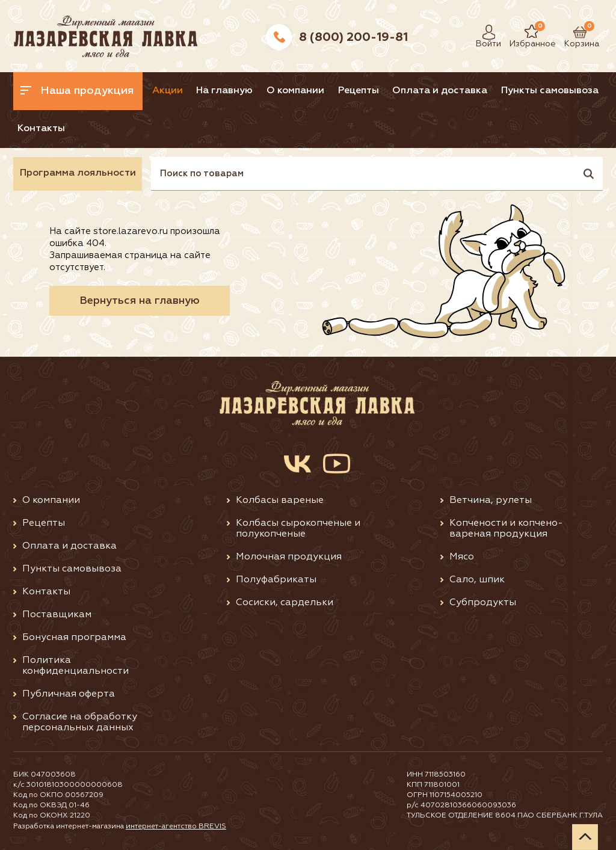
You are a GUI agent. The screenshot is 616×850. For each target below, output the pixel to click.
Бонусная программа (74, 638)
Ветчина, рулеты (491, 500)
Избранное (524, 32)
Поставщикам (57, 615)
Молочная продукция (289, 557)
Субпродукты (483, 603)
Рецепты (359, 91)
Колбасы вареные (280, 500)
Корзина (576, 32)
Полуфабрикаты (276, 580)
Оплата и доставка (440, 91)
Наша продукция (77, 91)
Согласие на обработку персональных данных (80, 722)
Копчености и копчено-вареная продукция (506, 529)
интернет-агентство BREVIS (176, 827)
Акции (168, 91)
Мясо (462, 557)
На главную (224, 91)
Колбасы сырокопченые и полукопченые (298, 529)
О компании (295, 91)
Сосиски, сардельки (285, 603)
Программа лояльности (78, 173)
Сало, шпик (477, 580)
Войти (485, 32)
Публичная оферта (69, 694)
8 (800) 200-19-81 (353, 37)
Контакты (41, 129)
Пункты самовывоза (550, 91)
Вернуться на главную (140, 301)
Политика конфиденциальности (75, 666)
